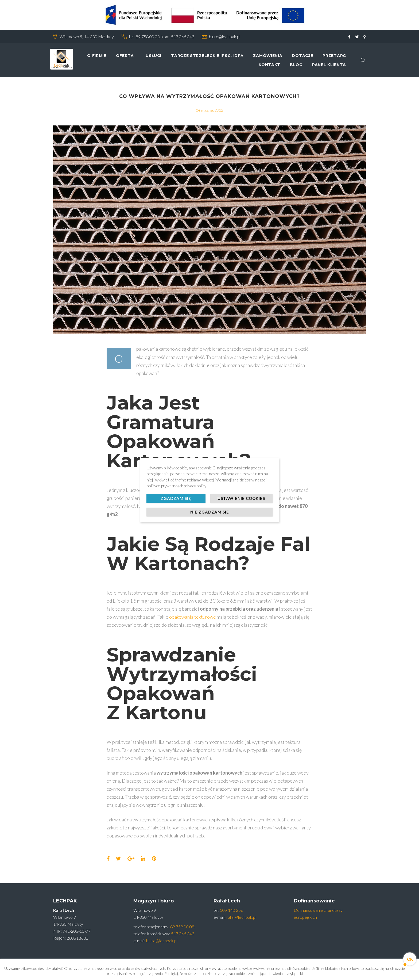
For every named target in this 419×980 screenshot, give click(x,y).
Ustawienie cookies (241, 498)
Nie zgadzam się (210, 512)
